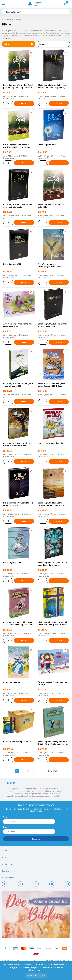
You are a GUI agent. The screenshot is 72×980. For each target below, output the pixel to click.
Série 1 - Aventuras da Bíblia (51, 443)
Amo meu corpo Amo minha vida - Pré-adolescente (18, 325)
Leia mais (6, 39)
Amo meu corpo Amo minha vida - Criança (53, 683)
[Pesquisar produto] (66, 13)
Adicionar (24, 103)
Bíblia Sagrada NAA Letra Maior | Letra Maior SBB (18, 504)
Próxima (53, 771)
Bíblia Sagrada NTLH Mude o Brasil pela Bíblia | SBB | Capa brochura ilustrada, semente (17, 146)
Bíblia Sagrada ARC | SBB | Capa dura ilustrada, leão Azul (52, 564)
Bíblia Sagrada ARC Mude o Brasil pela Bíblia (53, 206)
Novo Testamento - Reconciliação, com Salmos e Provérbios (51, 265)
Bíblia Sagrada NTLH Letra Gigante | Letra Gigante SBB (51, 504)
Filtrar (19, 44)
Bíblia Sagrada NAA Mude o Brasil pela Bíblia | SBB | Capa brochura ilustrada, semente (18, 86)
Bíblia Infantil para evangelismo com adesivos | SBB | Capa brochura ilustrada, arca (53, 385)
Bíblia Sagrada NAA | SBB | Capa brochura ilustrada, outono (18, 444)
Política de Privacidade (36, 970)
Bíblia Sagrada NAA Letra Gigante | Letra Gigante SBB (18, 385)
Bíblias (18, 19)
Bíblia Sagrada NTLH (47, 145)
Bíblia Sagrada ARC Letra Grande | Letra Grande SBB (53, 325)
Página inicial (9, 19)
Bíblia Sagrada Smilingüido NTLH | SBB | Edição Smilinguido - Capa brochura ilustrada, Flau (18, 623)
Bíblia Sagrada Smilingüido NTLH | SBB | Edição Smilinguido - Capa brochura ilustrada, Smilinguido (53, 743)
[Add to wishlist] (31, 53)
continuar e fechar (36, 976)
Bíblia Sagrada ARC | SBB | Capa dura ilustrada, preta (18, 206)
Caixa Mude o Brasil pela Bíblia (17, 742)
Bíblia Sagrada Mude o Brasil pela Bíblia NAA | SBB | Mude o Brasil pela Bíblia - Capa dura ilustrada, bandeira (53, 623)
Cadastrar (36, 839)
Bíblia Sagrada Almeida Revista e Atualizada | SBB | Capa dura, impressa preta (53, 86)
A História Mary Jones (13, 682)
